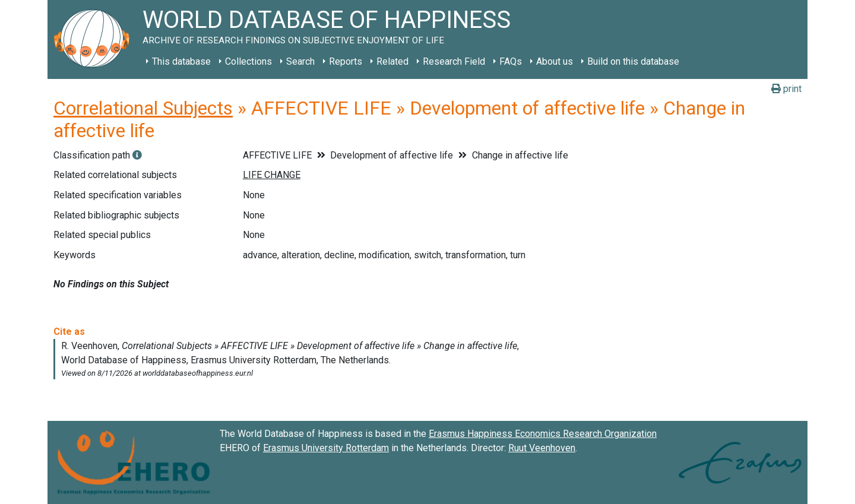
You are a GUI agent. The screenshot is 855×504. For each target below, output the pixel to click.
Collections (248, 61)
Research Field (454, 61)
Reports (346, 61)
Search (300, 61)
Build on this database (633, 61)
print (786, 89)
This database (181, 61)
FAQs (511, 61)
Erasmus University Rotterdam (326, 448)
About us (555, 61)
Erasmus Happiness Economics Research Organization (543, 434)
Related (392, 61)
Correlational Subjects (143, 108)
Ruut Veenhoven (542, 448)
